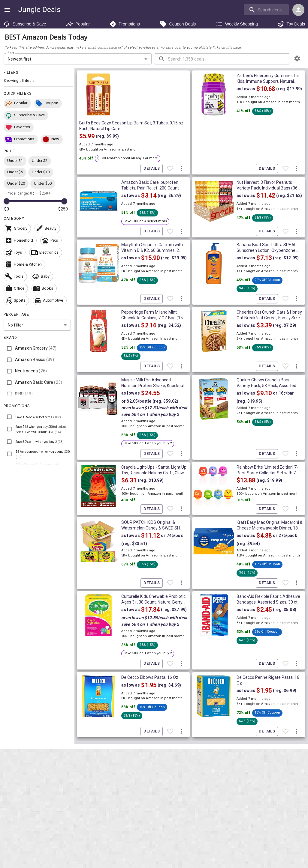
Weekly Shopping (237, 24)
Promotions (125, 24)
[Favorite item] (170, 169)
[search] (266, 10)
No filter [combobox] (15, 325)
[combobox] (267, 10)
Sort (11, 53)
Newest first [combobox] (20, 59)
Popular (78, 24)
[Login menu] (298, 10)
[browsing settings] (297, 58)
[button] (17, 103)
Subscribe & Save (24, 24)
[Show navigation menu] (7, 10)
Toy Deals (291, 24)
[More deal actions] (181, 169)
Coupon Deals (178, 24)
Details (152, 169)
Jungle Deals (39, 10)
